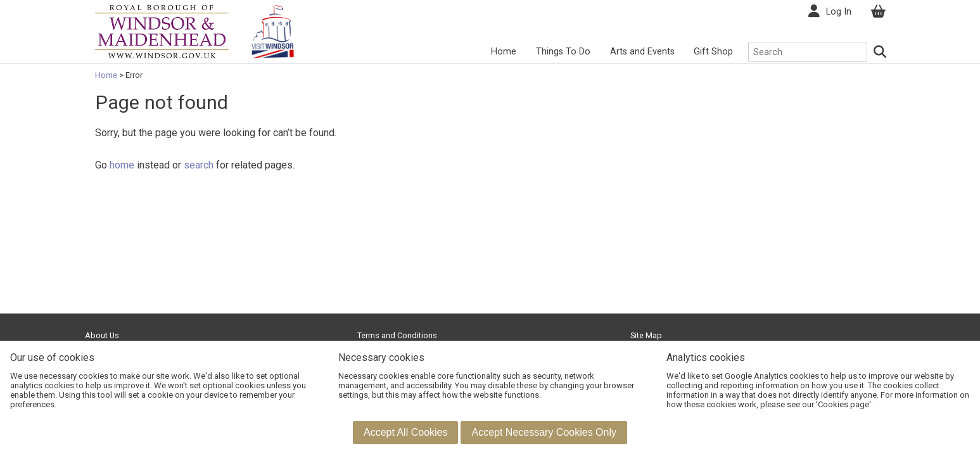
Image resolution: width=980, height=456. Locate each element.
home (122, 165)
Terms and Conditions (397, 335)
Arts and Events (642, 52)
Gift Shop (713, 52)
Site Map (646, 335)
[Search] (880, 52)
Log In (839, 12)
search (199, 165)
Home (504, 52)
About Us (102, 335)
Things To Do (563, 52)
